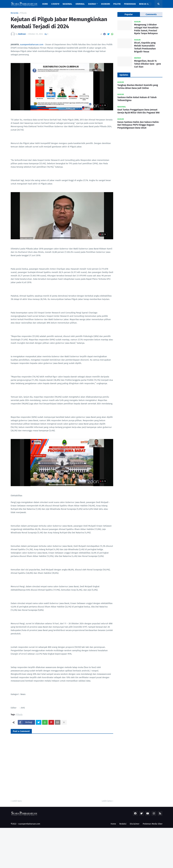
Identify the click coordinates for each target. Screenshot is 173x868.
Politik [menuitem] (117, 4)
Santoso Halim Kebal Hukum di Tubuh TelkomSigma (137, 99)
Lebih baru (17, 801)
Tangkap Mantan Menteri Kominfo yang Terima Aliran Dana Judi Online (138, 87)
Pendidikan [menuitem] (130, 4)
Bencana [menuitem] (144, 4)
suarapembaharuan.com (32, 44)
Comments (151, 14)
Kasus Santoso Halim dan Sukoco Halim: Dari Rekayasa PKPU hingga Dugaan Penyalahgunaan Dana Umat (138, 125)
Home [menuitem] (45, 4)
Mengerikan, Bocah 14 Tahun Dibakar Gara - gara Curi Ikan (148, 64)
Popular (129, 14)
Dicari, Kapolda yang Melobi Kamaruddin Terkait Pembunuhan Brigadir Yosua (145, 47)
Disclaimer (135, 824)
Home (113, 824)
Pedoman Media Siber (153, 824)
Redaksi (123, 824)
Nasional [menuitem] (67, 4)
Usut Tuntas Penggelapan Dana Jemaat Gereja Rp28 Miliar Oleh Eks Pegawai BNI (139, 111)
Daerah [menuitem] (92, 4)
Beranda (14, 13)
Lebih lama (107, 801)
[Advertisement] (84, 848)
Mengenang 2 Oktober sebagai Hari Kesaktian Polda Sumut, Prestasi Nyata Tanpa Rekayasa (146, 29)
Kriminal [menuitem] (80, 4)
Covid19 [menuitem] (55, 4)
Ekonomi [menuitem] (106, 4)
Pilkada (23, 13)
